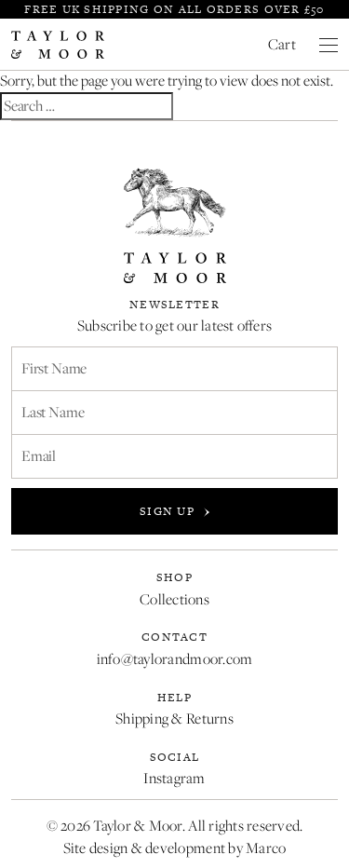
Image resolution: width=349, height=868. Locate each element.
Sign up (174, 511)
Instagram (174, 778)
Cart (282, 44)
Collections (174, 599)
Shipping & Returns (174, 719)
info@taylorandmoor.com (175, 659)
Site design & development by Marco (175, 848)
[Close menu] (329, 45)
